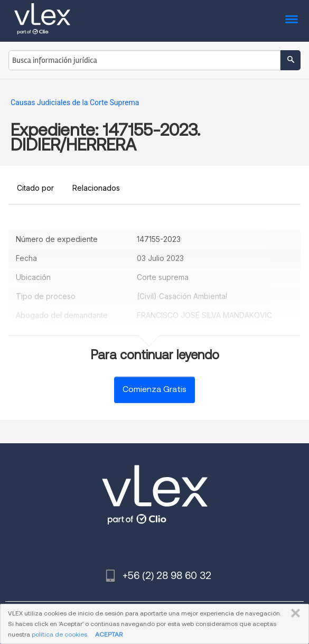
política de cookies (59, 634)
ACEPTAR (109, 634)
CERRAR (293, 613)
